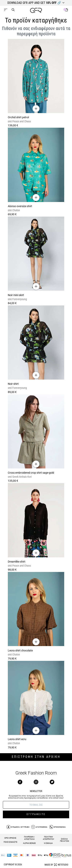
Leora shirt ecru (17, 739)
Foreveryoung (19, 299)
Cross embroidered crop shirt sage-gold (31, 473)
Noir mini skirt (16, 295)
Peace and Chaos (21, 121)
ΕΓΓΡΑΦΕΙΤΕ (36, 814)
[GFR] (36, 11)
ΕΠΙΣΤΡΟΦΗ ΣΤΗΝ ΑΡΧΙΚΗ (36, 757)
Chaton (16, 210)
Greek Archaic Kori (22, 477)
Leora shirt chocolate (20, 650)
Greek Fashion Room (36, 773)
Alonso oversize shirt (20, 206)
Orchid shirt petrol (18, 117)
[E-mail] (36, 805)
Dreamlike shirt (17, 562)
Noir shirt (13, 384)
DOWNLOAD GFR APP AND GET (34, 3)
